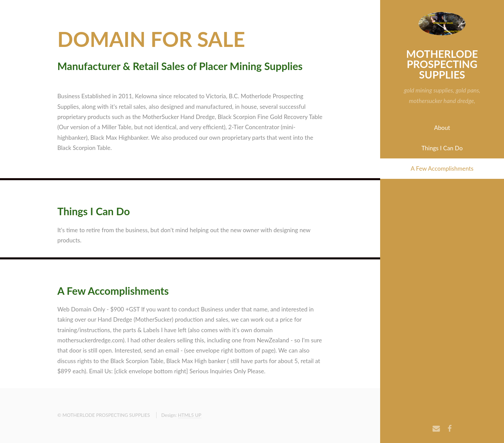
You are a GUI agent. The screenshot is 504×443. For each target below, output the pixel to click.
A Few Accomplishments (442, 168)
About (442, 128)
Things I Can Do (442, 148)
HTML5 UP (190, 415)
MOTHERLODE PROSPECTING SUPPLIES (442, 64)
